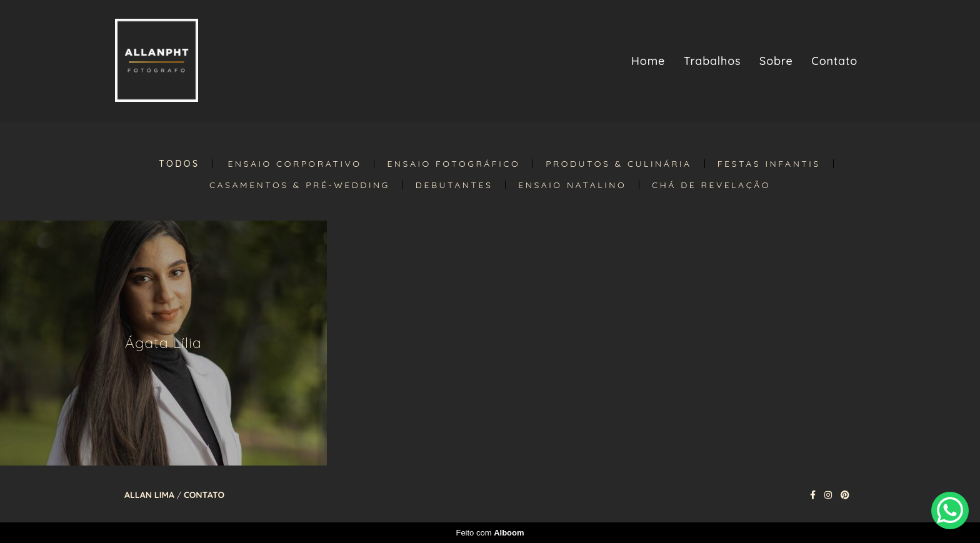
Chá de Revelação (711, 185)
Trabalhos (712, 61)
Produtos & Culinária (619, 164)
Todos (179, 164)
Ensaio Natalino (572, 185)
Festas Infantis (769, 164)
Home (648, 61)
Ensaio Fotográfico (453, 164)
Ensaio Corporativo (294, 164)
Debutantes (454, 185)
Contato (834, 61)
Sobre (776, 61)
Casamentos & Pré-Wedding (300, 185)
